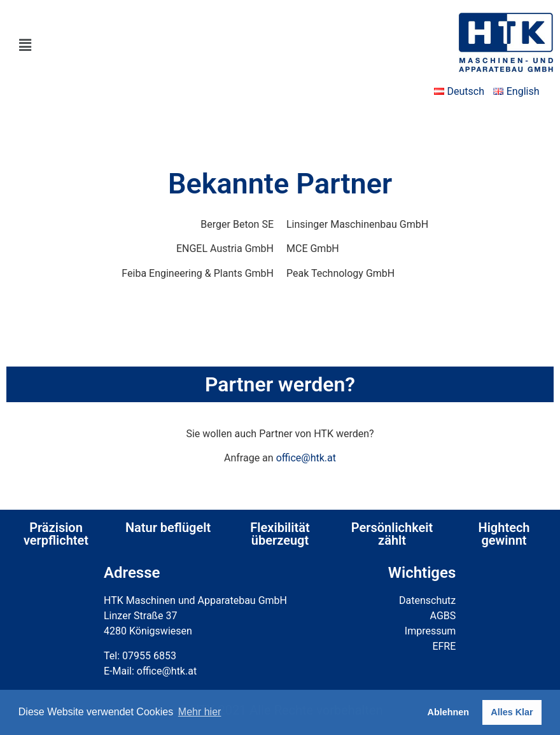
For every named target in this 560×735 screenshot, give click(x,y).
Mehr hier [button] (200, 712)
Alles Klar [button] (512, 712)
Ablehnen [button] (449, 712)
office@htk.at (306, 458)
